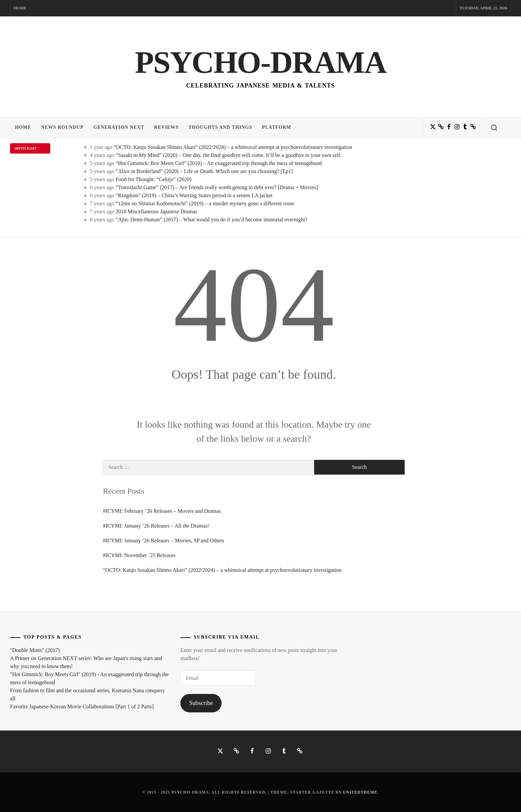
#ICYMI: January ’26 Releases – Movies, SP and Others (164, 540)
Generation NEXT (119, 128)
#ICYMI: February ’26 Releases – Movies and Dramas (162, 511)
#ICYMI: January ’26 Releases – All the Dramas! (156, 526)
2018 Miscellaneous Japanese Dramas (156, 211)
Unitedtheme (360, 792)
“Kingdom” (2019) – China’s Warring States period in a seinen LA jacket (194, 195)
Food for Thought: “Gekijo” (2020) (154, 179)
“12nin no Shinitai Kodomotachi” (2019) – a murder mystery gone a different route (205, 203)
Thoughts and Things (221, 128)
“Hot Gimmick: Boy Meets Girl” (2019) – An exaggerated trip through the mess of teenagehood (219, 163)
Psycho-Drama (260, 62)
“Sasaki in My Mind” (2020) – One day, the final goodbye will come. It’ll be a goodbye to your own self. (229, 155)
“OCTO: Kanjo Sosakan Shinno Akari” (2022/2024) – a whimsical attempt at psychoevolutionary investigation (233, 147)
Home (20, 8)
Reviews (167, 128)
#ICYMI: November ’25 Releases (139, 555)
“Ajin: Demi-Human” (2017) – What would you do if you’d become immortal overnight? (212, 220)
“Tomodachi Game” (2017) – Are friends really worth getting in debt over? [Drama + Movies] (217, 187)
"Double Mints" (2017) (35, 650)
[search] (494, 128)
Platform (278, 128)
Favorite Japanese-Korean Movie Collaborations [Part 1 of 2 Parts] (82, 707)
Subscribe (201, 703)
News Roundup (63, 128)
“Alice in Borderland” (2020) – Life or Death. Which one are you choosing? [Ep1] (204, 171)
